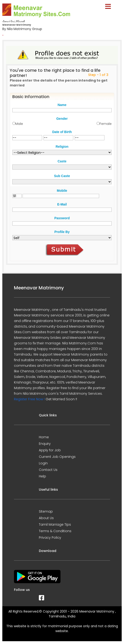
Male (19, 124)
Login (43, 463)
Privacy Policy (50, 538)
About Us (46, 518)
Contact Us (48, 470)
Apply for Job (50, 450)
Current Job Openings (57, 457)
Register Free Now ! (29, 399)
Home (44, 437)
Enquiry (45, 444)
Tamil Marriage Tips (55, 524)
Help (42, 476)
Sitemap (46, 511)
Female (106, 124)
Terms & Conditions (55, 531)
